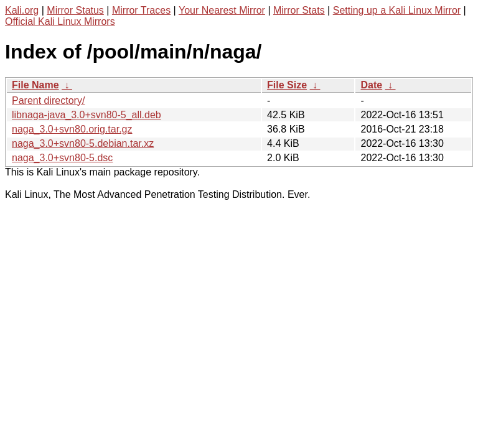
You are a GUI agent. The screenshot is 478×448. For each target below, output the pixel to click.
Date (371, 85)
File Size (287, 85)
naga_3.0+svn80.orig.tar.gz (72, 129)
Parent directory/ (48, 100)
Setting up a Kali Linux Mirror (397, 10)
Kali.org (22, 10)
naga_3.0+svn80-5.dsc (62, 158)
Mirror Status (75, 10)
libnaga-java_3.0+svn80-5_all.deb (87, 115)
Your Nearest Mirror (222, 10)
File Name (35, 85)
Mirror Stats (299, 10)
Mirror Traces (141, 10)
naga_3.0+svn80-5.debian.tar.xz (83, 143)
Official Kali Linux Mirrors (60, 21)
